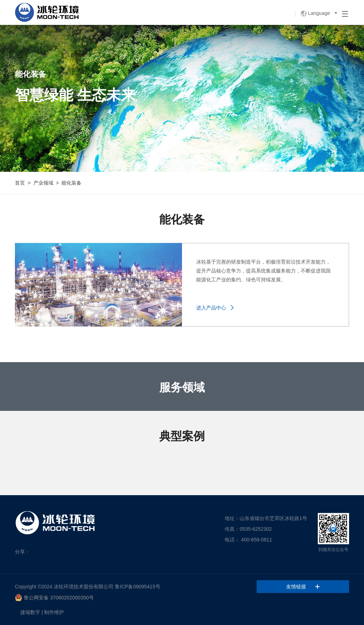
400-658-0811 (256, 540)
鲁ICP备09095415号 (138, 587)
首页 (20, 183)
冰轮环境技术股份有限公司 (84, 587)
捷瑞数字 (30, 612)
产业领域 (43, 183)
